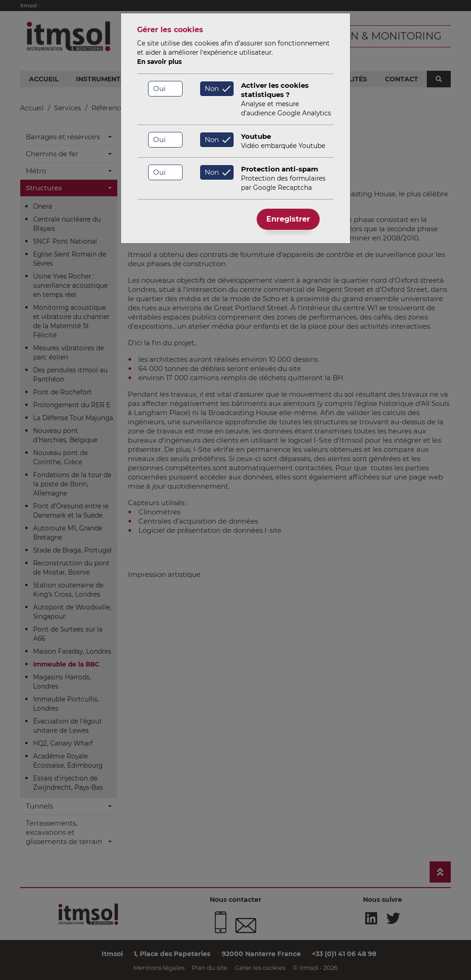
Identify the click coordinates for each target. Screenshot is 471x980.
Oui (159, 88)
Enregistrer (288, 219)
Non (212, 88)
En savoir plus (159, 62)
